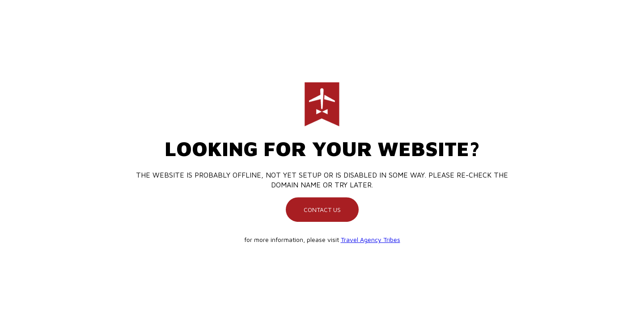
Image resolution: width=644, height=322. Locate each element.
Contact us (322, 210)
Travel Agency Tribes (371, 239)
